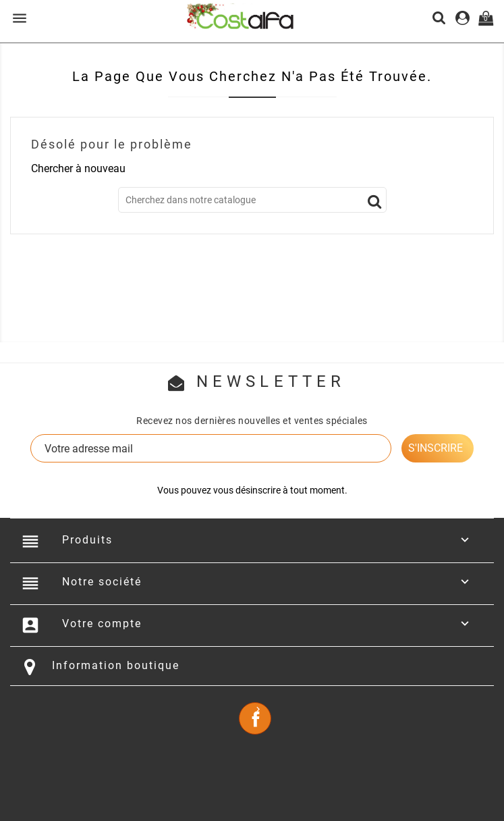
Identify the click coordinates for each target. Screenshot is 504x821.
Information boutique (116, 665)
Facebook (255, 718)
